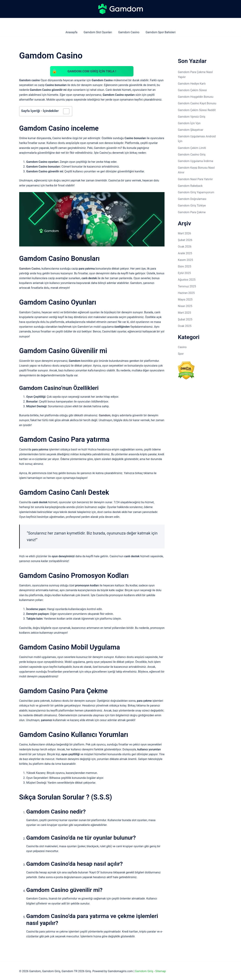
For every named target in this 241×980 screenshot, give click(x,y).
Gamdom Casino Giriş (192, 155)
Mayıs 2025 (185, 300)
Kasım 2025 (185, 260)
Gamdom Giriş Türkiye (192, 206)
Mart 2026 (184, 233)
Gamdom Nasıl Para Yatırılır (195, 179)
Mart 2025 (184, 313)
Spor (181, 354)
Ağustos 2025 (187, 280)
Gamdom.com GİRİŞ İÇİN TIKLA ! (92, 71)
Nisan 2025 (185, 306)
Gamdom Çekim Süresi (192, 90)
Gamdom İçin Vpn (189, 123)
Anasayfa (71, 32)
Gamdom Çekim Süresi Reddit (197, 110)
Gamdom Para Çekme (192, 212)
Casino (182, 347)
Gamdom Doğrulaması (192, 199)
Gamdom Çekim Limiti (192, 148)
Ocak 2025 (185, 326)
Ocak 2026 (185, 247)
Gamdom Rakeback (190, 186)
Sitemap (161, 971)
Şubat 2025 (185, 319)
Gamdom (105, 416)
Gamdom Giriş (144, 971)
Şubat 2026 (185, 240)
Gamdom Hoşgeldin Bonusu (196, 97)
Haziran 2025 (186, 293)
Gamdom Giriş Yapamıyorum (196, 192)
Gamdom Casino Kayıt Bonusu (197, 103)
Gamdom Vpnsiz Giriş (192, 117)
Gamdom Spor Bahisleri (161, 32)
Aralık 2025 (185, 253)
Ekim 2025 (185, 266)
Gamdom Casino (129, 32)
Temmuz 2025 (187, 286)
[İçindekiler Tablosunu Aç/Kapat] (64, 112)
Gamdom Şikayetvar (191, 130)
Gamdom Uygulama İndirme (196, 161)
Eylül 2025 (184, 273)
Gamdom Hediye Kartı (192, 84)
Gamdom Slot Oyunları (98, 32)
